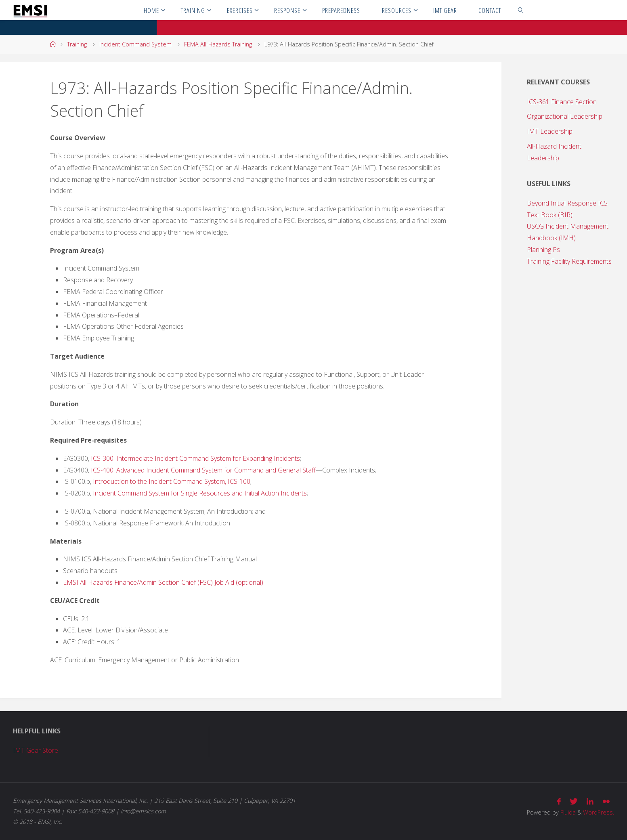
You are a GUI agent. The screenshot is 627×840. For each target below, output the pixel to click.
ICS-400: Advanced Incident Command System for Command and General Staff (203, 470)
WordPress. (599, 812)
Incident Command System (135, 44)
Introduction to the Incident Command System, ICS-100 (172, 481)
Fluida (567, 812)
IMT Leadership (550, 131)
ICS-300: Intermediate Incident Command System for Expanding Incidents (195, 458)
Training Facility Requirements (569, 261)
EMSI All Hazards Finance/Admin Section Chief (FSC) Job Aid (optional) (163, 582)
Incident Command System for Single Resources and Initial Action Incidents (200, 493)
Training (77, 44)
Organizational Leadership (565, 116)
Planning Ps (543, 250)
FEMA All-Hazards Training (218, 44)
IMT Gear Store (36, 750)
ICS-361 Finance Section (562, 102)
